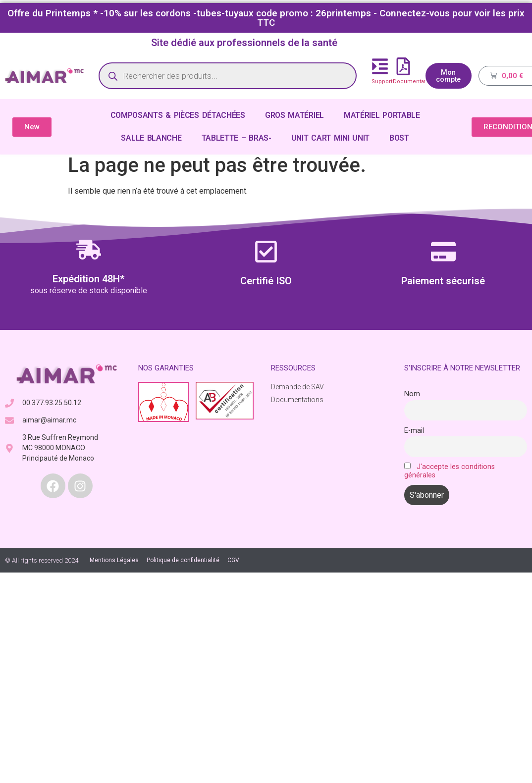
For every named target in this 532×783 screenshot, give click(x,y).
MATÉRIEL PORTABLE (382, 115)
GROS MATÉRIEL (294, 115)
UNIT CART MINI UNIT (330, 138)
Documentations (415, 81)
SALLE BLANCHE (151, 138)
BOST (399, 138)
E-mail (414, 431)
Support (382, 81)
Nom (412, 394)
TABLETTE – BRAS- (237, 138)
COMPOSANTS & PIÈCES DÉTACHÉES (178, 115)
